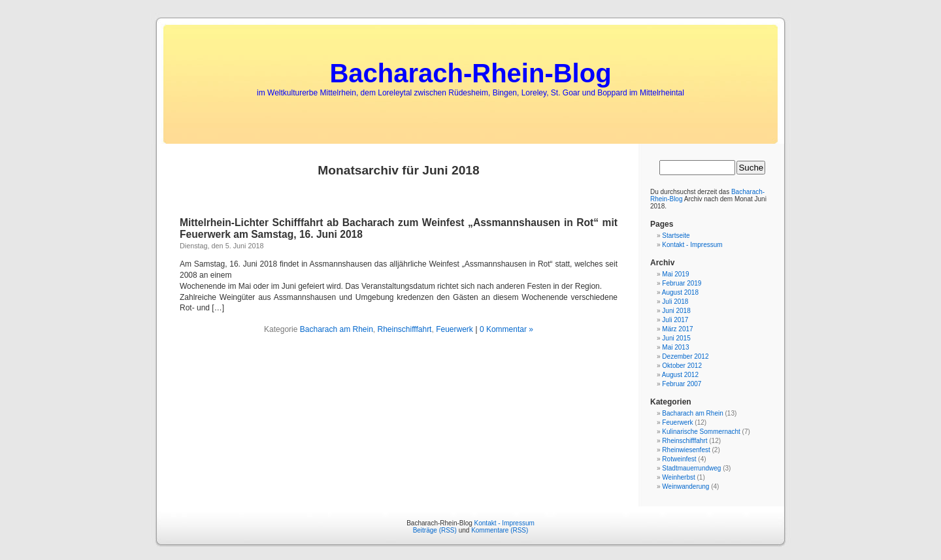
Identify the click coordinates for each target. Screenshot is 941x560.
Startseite (676, 236)
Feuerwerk (454, 329)
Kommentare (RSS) (500, 530)
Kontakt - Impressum (692, 245)
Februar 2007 (682, 384)
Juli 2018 (675, 302)
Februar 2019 (682, 283)
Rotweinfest (679, 459)
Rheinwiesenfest (686, 450)
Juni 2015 (676, 338)
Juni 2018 (676, 311)
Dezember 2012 (685, 356)
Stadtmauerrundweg (691, 468)
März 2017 (677, 329)
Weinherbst (678, 477)
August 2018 (680, 292)
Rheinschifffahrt (405, 329)
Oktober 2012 (682, 366)
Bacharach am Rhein (337, 329)
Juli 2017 (675, 320)
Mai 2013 (675, 347)
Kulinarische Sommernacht (701, 432)
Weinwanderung (685, 486)
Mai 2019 (675, 274)
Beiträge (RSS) (435, 530)
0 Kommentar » (506, 329)
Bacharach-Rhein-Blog (470, 73)
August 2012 (680, 375)
